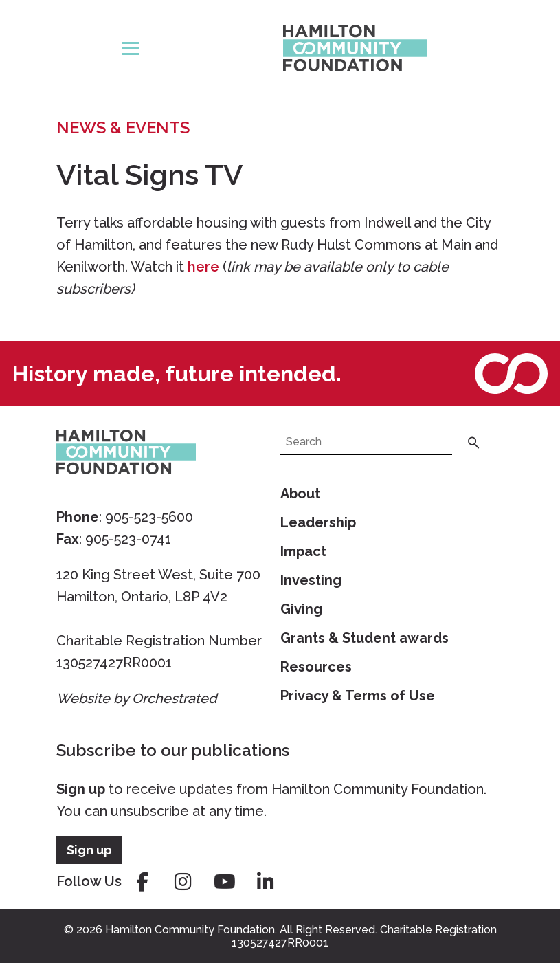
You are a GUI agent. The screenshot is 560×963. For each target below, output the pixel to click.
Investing (311, 580)
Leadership (318, 522)
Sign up (81, 789)
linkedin (266, 882)
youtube (225, 882)
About (300, 494)
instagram (183, 882)
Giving (301, 609)
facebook (142, 882)
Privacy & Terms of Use (358, 696)
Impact (303, 551)
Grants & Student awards (365, 638)
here (203, 267)
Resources (316, 667)
